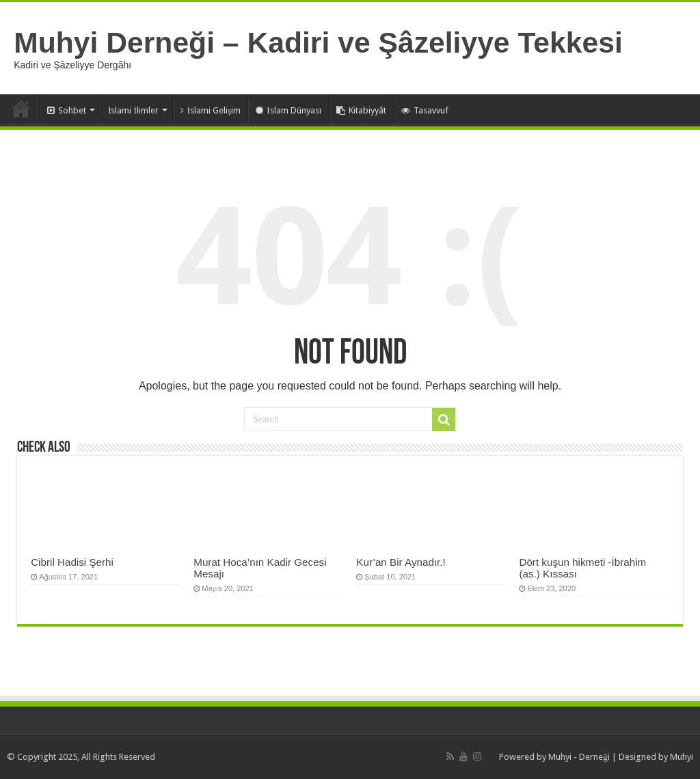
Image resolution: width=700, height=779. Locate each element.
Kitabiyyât (361, 110)
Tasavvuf (425, 110)
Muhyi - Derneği (579, 757)
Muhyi (682, 757)
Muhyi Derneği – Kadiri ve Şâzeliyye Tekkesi (318, 42)
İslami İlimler (133, 110)
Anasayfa (21, 109)
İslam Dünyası (288, 110)
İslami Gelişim (211, 110)
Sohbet (67, 110)
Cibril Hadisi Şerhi (72, 562)
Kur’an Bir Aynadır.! (401, 562)
